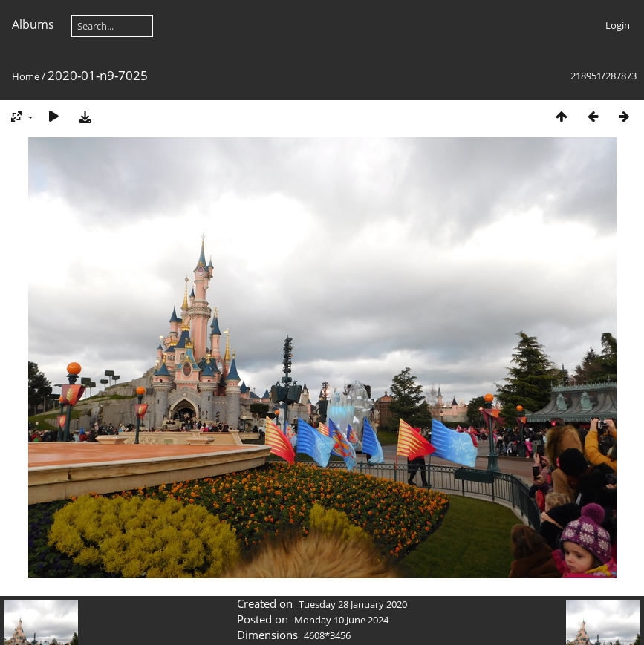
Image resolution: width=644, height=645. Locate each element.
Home (26, 76)
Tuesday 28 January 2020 (353, 604)
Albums (33, 24)
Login (618, 25)
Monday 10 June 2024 (341, 620)
